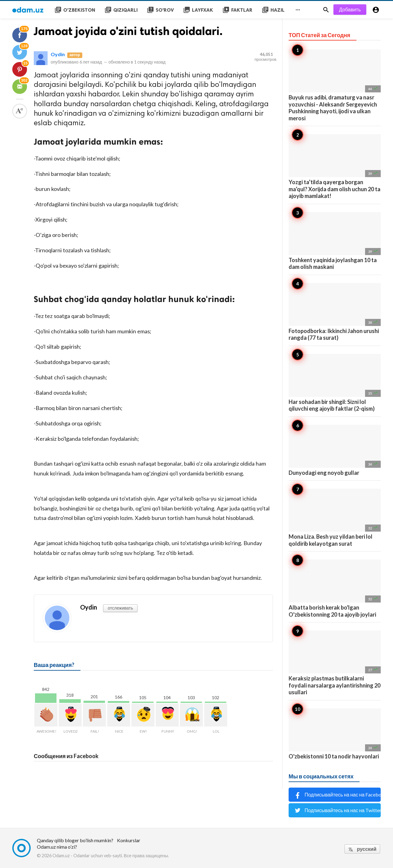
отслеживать (120, 608)
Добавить (350, 9)
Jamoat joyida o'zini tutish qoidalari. (128, 31)
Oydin (58, 54)
